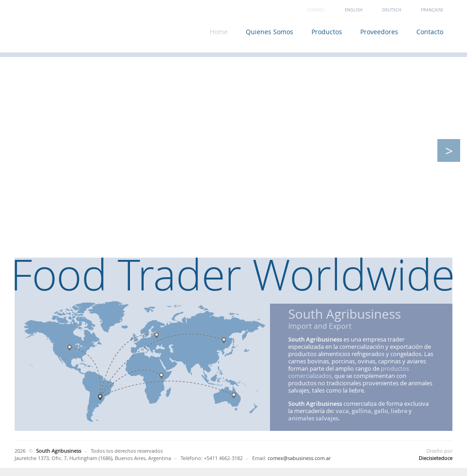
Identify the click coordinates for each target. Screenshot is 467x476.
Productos (327, 32)
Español (316, 10)
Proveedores (379, 32)
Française (432, 10)
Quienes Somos (270, 32)
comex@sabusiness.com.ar (299, 458)
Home (219, 32)
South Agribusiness (85, 28)
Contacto (430, 32)
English (354, 10)
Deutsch (392, 10)
